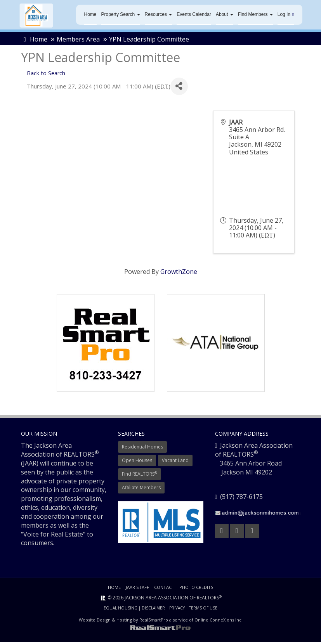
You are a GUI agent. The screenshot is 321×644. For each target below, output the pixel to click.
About (225, 16)
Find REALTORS (140, 476)
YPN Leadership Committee (149, 42)
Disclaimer (153, 610)
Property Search (121, 16)
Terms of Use (203, 610)
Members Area (78, 42)
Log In (286, 16)
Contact (164, 589)
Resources (159, 16)
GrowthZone (179, 274)
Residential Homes (142, 449)
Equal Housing (121, 610)
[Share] (179, 89)
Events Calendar (194, 16)
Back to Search (46, 75)
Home (90, 16)
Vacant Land (175, 463)
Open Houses (137, 463)
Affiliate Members (141, 490)
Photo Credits (198, 589)
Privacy (177, 610)
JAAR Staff (136, 589)
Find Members (255, 16)
